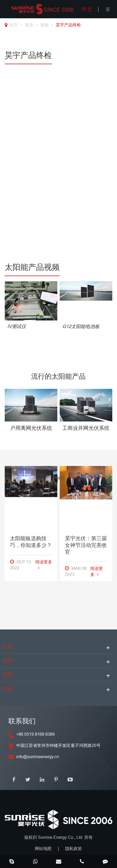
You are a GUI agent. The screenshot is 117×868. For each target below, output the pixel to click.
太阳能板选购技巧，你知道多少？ (31, 418)
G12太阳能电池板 (81, 326)
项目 (8, 661)
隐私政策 (74, 848)
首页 (14, 25)
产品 (8, 647)
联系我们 (22, 721)
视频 (44, 25)
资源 (29, 25)
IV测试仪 (17, 326)
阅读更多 (44, 442)
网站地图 (43, 848)
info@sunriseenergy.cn (38, 757)
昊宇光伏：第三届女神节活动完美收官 (86, 422)
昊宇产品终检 (68, 25)
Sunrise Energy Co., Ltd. (61, 837)
